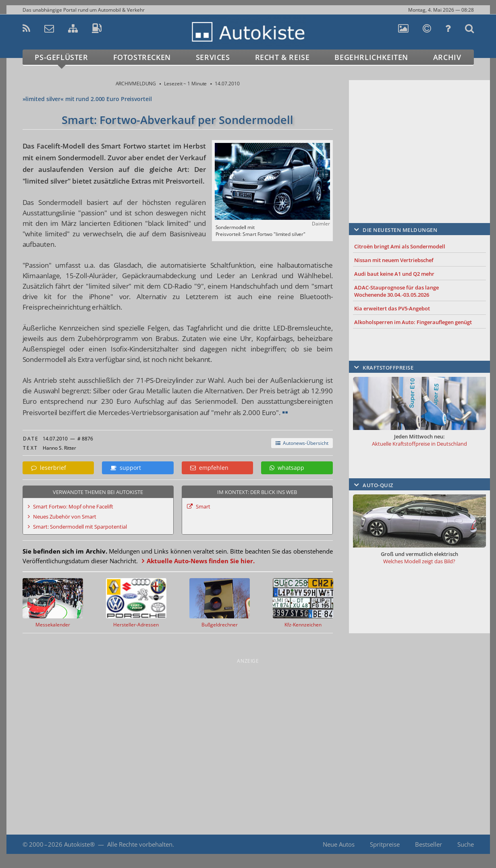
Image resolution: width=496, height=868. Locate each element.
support (126, 468)
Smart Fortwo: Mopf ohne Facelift (73, 506)
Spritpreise (385, 844)
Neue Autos (339, 844)
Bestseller (429, 844)
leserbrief (49, 468)
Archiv (447, 57)
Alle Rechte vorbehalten (140, 844)
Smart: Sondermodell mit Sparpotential (80, 527)
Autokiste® (79, 844)
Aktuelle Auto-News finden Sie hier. (201, 561)
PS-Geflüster (61, 57)
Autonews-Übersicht (302, 443)
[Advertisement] (419, 140)
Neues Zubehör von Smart (65, 517)
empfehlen (209, 468)
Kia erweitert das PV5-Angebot (392, 308)
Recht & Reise (282, 57)
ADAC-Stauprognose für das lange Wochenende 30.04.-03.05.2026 (396, 291)
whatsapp (287, 468)
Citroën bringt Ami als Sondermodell (400, 246)
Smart (203, 506)
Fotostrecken (142, 57)
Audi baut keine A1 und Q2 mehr (394, 274)
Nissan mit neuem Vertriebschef (394, 260)
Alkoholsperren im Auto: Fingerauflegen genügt (413, 322)
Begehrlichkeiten (371, 57)
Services (213, 57)
